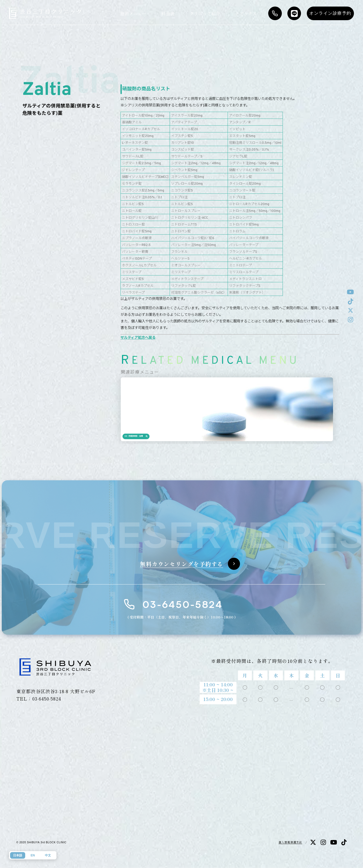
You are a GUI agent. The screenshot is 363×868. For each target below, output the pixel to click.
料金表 (168, 13)
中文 (48, 855)
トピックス (246, 13)
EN (33, 855)
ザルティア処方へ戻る (138, 338)
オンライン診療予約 (330, 13)
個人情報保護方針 (290, 842)
